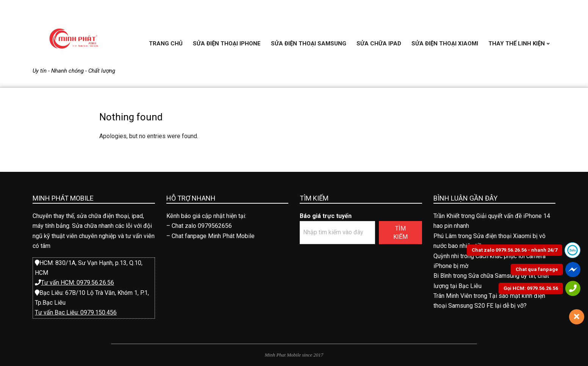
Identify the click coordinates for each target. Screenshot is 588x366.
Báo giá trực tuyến (326, 216)
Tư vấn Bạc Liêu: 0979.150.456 (76, 312)
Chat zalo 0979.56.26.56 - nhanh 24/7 (514, 250)
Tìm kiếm (400, 232)
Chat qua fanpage (537, 269)
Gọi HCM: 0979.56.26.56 (531, 288)
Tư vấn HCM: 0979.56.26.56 (77, 283)
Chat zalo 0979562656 (202, 226)
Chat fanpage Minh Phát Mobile (213, 236)
